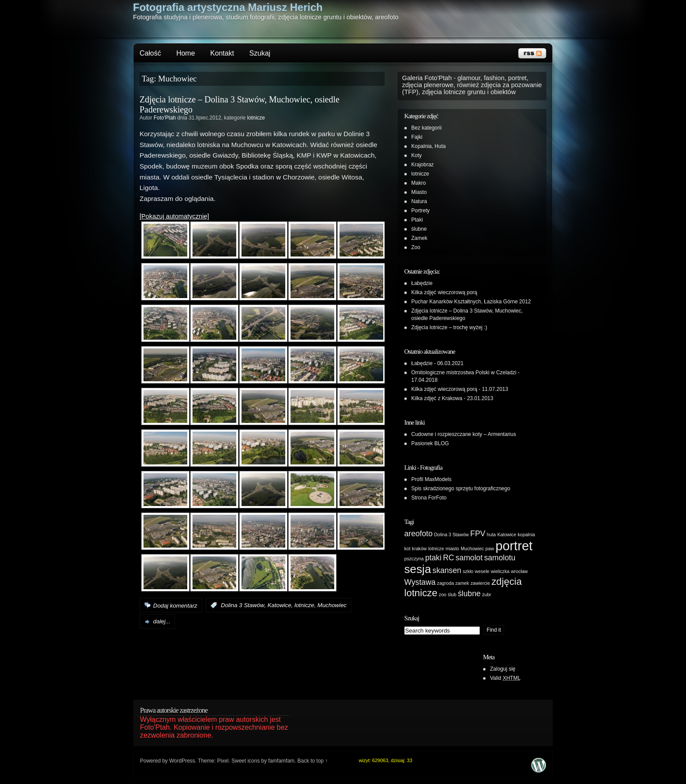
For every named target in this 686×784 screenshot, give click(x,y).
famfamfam (281, 761)
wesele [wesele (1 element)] (482, 571)
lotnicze (256, 118)
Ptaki (417, 220)
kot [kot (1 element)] (407, 548)
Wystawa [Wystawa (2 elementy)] (420, 582)
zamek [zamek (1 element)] (462, 583)
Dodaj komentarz (175, 606)
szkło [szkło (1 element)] (468, 571)
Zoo (416, 247)
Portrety (420, 211)
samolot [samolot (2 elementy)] (469, 558)
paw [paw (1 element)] (490, 548)
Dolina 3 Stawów (243, 606)
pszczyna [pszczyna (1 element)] (414, 559)
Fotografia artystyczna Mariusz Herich (228, 7)
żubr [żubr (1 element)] (487, 594)
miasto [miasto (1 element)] (452, 548)
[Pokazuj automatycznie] (174, 216)
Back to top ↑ (313, 761)
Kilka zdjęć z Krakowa (437, 398)
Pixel (223, 761)
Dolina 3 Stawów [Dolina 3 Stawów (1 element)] (451, 534)
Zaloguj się (503, 669)
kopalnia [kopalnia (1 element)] (526, 534)
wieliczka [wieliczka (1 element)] (500, 571)
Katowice (279, 606)
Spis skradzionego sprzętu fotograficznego (461, 489)
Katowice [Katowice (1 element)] (507, 534)
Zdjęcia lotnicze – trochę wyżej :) (449, 327)
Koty (416, 155)
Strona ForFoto (429, 498)
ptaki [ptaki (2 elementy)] (433, 558)
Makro (418, 183)
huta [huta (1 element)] (492, 534)
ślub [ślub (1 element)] (452, 594)
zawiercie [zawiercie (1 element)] (480, 583)
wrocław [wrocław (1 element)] (520, 571)
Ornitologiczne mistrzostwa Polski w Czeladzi (464, 373)
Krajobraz (422, 165)
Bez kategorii (426, 128)
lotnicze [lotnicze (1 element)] (436, 548)
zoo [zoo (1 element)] (443, 594)
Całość (150, 53)
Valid (505, 678)
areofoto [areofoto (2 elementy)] (418, 534)
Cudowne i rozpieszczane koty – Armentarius (464, 434)
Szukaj (260, 53)
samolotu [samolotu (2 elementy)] (500, 558)
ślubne (419, 229)
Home (186, 53)
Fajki (417, 137)
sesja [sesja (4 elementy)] (418, 569)
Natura (419, 201)
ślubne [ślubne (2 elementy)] (469, 594)
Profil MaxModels (431, 479)
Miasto (419, 192)
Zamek (419, 238)
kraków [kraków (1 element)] (420, 548)
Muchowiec (332, 606)
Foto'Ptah (165, 118)
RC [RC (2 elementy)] (448, 558)
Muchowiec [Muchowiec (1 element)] (472, 548)
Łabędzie (422, 283)
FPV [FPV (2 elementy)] (478, 534)
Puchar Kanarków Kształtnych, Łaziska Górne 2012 (471, 302)
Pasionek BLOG (430, 443)
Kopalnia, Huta (429, 146)
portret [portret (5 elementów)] (514, 546)
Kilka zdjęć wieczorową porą (444, 292)
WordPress (182, 761)
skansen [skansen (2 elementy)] (447, 570)
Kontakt (222, 53)
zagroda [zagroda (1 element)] (446, 583)
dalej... (162, 621)
